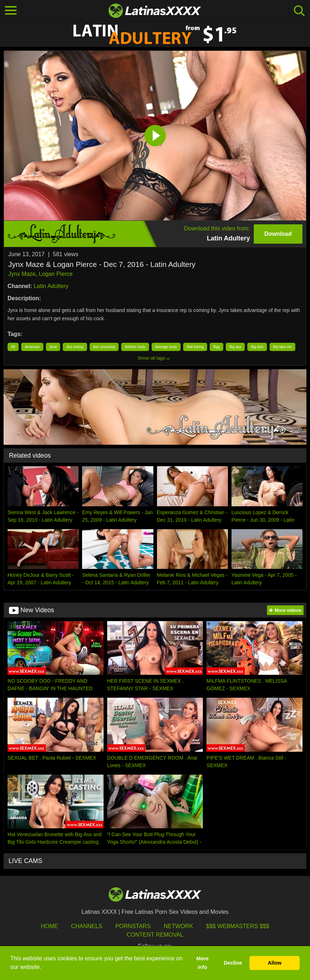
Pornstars (133, 926)
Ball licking (195, 347)
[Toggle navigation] (11, 11)
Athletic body (135, 347)
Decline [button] (233, 963)
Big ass (235, 347)
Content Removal (155, 935)
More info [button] (202, 963)
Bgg (216, 347)
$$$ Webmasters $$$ (238, 926)
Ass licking (75, 347)
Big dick (257, 347)
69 (13, 347)
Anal (53, 347)
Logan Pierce (56, 274)
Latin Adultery (51, 286)
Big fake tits (282, 347)
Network (178, 926)
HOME (49, 926)
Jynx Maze (22, 274)
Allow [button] (275, 963)
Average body (166, 347)
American (32, 347)
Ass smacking (104, 347)
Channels (87, 926)
